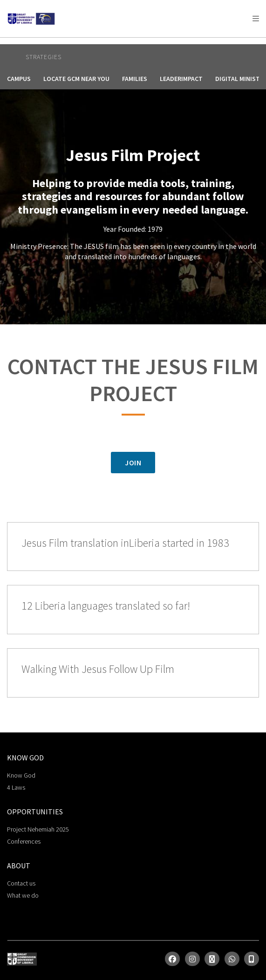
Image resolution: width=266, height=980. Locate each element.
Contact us (21, 883)
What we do (23, 895)
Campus (19, 79)
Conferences (24, 841)
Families (135, 79)
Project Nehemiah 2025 (38, 829)
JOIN (133, 463)
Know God (21, 775)
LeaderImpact (181, 79)
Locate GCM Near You (76, 79)
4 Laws (16, 787)
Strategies (44, 57)
